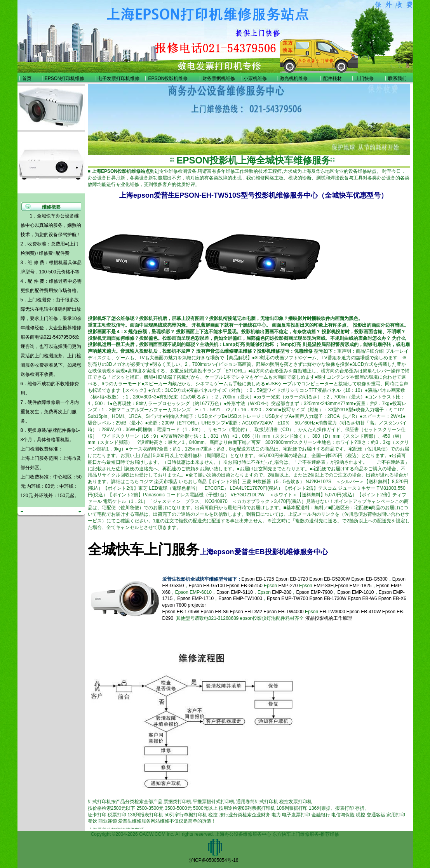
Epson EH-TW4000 (283, 612)
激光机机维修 (294, 78)
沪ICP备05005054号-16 (214, 860)
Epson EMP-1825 (353, 586)
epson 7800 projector (184, 605)
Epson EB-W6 (362, 598)
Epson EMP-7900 (314, 592)
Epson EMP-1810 (355, 592)
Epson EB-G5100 (207, 586)
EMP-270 (288, 586)
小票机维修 (255, 78)
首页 (27, 78)
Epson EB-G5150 (244, 586)
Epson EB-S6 (215, 612)
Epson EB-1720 (292, 579)
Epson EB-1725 (258, 579)
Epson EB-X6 (392, 598)
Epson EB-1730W (328, 598)
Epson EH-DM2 (246, 612)
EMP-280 (282, 592)
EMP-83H (324, 586)
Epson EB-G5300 (369, 579)
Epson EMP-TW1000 (240, 598)
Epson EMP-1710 (195, 598)
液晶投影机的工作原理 (329, 618)
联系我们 (397, 78)
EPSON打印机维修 (64, 78)
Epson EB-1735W (181, 612)
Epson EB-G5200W (330, 579)
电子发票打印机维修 (118, 78)
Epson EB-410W (364, 612)
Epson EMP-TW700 (287, 598)
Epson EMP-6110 (235, 592)
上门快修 (364, 78)
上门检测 (44, 356)
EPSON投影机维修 (168, 78)
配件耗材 (333, 78)
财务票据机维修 (219, 78)
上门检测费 (39, 300)
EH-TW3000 (332, 612)
